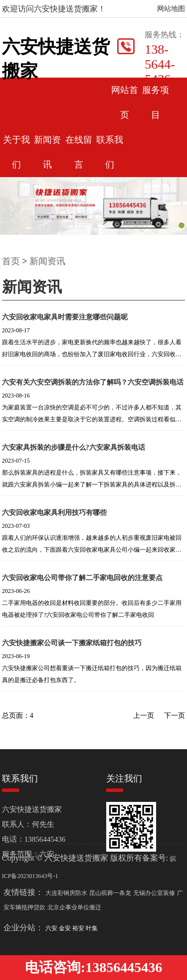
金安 (66, 928)
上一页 (144, 716)
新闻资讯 (47, 261)
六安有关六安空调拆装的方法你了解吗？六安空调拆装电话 (93, 382)
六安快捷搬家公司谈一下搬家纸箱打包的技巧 (72, 643)
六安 (52, 928)
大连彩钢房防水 (66, 893)
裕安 (79, 928)
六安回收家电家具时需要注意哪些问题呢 (65, 317)
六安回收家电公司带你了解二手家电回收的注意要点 (82, 578)
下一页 (175, 716)
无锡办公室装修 (154, 893)
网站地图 (171, 9)
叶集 (92, 928)
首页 (11, 261)
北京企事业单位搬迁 (74, 907)
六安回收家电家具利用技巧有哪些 (54, 513)
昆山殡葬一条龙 (110, 893)
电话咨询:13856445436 (93, 967)
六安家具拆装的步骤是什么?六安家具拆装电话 (74, 447)
